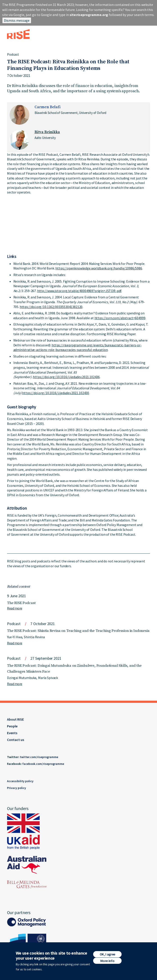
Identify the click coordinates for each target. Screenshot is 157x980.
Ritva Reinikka (47, 132)
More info (107, 961)
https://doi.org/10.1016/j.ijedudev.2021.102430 (56, 393)
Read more (15, 608)
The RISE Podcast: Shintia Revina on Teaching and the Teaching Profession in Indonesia (78, 631)
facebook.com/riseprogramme (43, 764)
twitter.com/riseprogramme (39, 757)
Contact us (16, 740)
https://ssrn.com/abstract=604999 (120, 318)
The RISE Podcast (21, 603)
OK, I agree (107, 954)
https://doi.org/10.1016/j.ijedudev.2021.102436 (66, 377)
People (12, 726)
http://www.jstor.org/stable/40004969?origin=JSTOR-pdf (79, 291)
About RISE (15, 719)
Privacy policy (17, 788)
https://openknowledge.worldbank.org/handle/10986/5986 (99, 268)
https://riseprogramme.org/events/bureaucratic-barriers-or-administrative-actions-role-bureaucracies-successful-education (78, 347)
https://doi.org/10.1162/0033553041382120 (51, 307)
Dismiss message (17, 20)
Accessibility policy (20, 781)
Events (12, 733)
